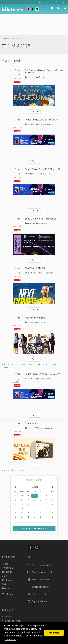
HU (51, 2)
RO (40, 2)
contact (60, 2)
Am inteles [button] (54, 633)
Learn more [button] (10, 640)
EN (46, 2)
